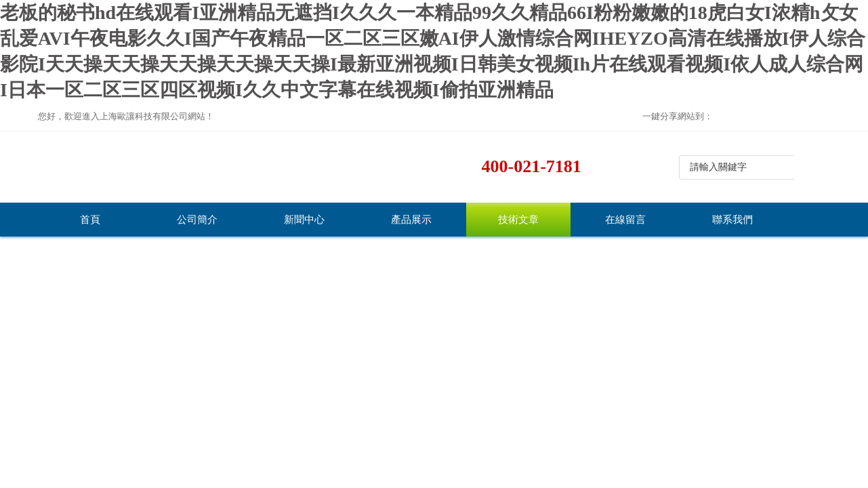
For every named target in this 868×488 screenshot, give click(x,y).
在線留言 (625, 220)
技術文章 (518, 220)
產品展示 (411, 220)
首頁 (90, 220)
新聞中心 (304, 220)
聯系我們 (732, 220)
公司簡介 (197, 220)
